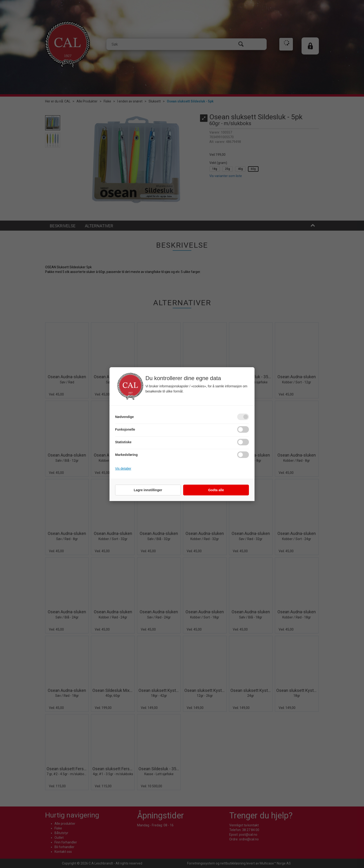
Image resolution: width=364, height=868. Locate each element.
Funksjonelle (125, 429)
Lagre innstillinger (148, 490)
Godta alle (216, 490)
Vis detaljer (123, 469)
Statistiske (123, 442)
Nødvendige (124, 417)
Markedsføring (126, 455)
